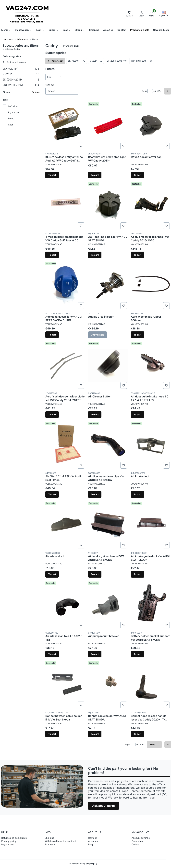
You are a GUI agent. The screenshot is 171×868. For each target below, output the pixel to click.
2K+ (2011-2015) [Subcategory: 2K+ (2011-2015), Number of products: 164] (142, 61)
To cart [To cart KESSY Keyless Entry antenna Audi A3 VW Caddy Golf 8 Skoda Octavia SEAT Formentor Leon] (52, 175)
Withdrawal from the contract (60, 841)
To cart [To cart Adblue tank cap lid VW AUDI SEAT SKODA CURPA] (52, 335)
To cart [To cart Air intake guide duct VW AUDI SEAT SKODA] (138, 574)
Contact (92, 838)
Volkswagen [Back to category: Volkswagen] (55, 61)
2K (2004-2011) (21, 80)
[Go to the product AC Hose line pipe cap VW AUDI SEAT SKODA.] (108, 206)
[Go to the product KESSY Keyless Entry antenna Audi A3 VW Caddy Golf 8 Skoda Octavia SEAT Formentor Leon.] (65, 126)
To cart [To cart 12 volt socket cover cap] (138, 175)
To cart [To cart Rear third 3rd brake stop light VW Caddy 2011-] (95, 175)
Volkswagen (23, 39)
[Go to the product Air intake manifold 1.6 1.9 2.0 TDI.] (65, 605)
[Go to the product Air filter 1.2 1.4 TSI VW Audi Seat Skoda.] (65, 445)
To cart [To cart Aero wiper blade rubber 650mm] (138, 335)
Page (144, 91)
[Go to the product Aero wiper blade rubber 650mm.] (151, 285)
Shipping (49, 838)
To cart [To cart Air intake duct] (138, 494)
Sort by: (50, 85)
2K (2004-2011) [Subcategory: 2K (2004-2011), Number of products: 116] (117, 61)
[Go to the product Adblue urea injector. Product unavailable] (108, 285)
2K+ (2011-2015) (21, 85)
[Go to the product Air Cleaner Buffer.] (108, 365)
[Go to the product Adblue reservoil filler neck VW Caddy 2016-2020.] (151, 206)
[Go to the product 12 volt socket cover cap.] (151, 126)
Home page (8, 39)
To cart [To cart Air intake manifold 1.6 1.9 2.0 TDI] (52, 654)
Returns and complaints (14, 838)
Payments (50, 844)
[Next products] (154, 745)
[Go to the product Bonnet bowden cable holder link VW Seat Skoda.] (65, 685)
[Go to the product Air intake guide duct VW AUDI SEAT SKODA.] (151, 525)
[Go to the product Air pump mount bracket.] (108, 605)
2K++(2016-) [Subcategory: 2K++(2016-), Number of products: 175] (77, 61)
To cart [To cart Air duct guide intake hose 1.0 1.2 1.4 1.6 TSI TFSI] (138, 414)
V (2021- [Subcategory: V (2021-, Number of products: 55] (96, 61)
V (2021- (21, 74)
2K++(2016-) (21, 69)
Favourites (137, 841)
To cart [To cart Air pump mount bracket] (95, 654)
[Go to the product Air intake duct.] (151, 445)
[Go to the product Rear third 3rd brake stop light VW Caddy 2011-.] (108, 126)
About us (93, 841)
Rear (11, 125)
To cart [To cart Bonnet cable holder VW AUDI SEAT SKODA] (95, 734)
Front (11, 118)
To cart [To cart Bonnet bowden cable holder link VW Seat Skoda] (52, 734)
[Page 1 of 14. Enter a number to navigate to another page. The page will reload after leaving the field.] (150, 91)
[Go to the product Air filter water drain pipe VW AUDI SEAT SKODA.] (108, 445)
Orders (135, 844)
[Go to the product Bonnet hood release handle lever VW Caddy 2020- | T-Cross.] (151, 685)
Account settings (141, 838)
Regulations (8, 844)
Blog (91, 844)
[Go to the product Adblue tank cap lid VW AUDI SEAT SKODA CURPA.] (65, 285)
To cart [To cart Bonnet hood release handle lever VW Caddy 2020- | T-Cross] (138, 734)
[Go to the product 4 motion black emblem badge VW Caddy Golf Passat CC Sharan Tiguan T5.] (65, 206)
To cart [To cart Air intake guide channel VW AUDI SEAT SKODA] (95, 574)
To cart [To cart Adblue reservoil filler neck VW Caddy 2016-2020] (138, 255)
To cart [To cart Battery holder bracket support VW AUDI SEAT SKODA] (138, 654)
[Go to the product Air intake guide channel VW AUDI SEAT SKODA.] (108, 525)
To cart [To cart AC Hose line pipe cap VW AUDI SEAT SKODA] (95, 255)
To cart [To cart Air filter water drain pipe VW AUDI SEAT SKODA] (95, 494)
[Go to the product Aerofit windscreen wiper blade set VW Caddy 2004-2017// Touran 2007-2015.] (65, 365)
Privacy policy (9, 841)
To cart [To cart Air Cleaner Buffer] (95, 414)
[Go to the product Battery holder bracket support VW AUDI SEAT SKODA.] (151, 605)
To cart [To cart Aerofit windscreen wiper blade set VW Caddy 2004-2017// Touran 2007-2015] (52, 414)
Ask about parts (104, 806)
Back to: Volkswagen (14, 62)
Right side (13, 112)
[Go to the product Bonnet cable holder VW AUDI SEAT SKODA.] (108, 685)
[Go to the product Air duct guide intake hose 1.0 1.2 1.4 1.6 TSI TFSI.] (151, 365)
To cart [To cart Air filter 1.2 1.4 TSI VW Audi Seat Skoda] (52, 494)
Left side (13, 106)
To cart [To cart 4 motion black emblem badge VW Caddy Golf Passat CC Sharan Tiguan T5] (52, 255)
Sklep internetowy (82, 864)
